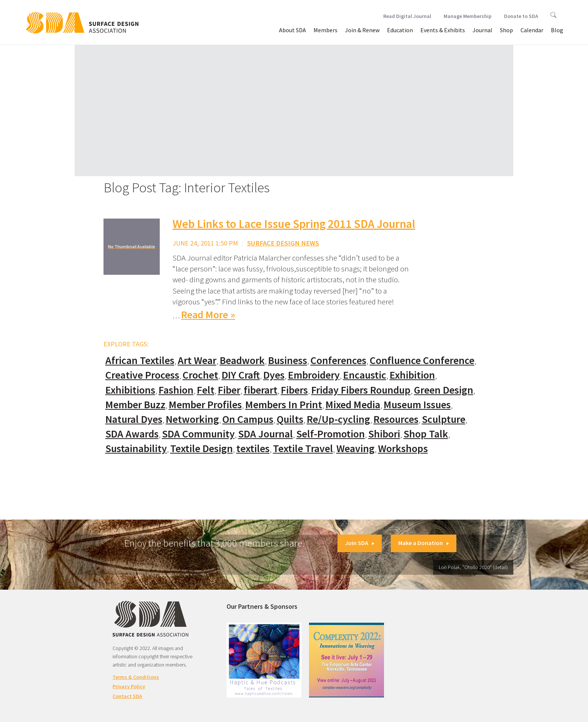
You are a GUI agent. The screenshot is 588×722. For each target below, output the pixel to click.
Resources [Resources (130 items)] (396, 419)
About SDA (292, 30)
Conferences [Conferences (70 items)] (338, 360)
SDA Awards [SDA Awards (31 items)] (132, 434)
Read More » (208, 315)
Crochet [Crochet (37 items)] (200, 375)
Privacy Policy (129, 686)
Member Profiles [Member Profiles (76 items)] (205, 405)
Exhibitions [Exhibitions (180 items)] (130, 390)
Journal (482, 30)
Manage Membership (468, 16)
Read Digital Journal (407, 16)
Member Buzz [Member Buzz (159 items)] (135, 405)
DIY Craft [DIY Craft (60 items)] (241, 375)
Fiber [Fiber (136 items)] (229, 390)
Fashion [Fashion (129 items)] (176, 390)
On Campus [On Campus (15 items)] (248, 419)
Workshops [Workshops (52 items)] (403, 449)
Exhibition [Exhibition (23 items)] (412, 375)
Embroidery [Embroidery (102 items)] (314, 375)
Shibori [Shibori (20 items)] (384, 434)
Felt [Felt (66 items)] (206, 390)
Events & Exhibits (443, 30)
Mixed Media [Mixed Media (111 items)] (353, 405)
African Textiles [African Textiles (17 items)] (140, 360)
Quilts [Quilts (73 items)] (290, 419)
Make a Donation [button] (424, 543)
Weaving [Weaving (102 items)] (355, 449)
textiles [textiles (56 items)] (253, 449)
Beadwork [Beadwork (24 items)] (242, 360)
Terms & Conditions (136, 677)
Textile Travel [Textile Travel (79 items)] (303, 449)
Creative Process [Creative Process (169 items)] (142, 375)
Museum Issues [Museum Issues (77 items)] (417, 405)
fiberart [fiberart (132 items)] (261, 390)
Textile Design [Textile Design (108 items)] (202, 449)
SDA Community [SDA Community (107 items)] (198, 434)
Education (400, 30)
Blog (557, 30)
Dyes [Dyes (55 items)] (274, 375)
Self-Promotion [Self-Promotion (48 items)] (331, 434)
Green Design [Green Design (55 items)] (444, 390)
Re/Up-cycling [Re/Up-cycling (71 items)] (338, 419)
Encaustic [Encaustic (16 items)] (365, 375)
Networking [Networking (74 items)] (192, 419)
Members (325, 30)
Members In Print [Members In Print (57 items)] (284, 405)
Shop (506, 30)
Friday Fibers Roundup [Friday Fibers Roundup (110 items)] (361, 390)
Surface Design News (283, 243)
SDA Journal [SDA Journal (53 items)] (265, 434)
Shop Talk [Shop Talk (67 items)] (426, 434)
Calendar (532, 30)
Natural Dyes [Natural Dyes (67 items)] (134, 419)
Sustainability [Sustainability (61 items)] (136, 449)
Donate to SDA (521, 16)
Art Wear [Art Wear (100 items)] (197, 360)
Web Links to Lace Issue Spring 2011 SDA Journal (294, 224)
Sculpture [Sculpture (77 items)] (444, 419)
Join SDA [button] (360, 543)
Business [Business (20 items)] (288, 360)
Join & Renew (362, 30)
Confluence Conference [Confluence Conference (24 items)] (422, 360)
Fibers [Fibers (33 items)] (294, 390)
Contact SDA (127, 696)
